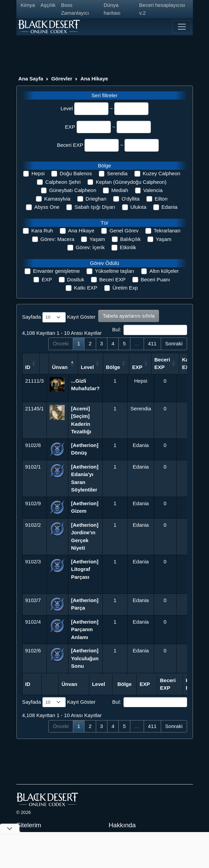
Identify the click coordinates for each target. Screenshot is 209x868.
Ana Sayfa (31, 79)
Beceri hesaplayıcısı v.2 (162, 9)
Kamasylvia (57, 199)
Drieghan (96, 199)
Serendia (117, 173)
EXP (70, 127)
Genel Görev (124, 231)
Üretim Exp (125, 288)
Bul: (149, 330)
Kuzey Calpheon (161, 173)
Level (67, 108)
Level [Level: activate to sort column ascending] (112, 367)
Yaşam (97, 239)
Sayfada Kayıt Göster (59, 317)
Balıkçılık (130, 239)
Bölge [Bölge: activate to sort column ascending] (138, 367)
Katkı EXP (86, 288)
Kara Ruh (42, 231)
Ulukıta (138, 207)
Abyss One (47, 207)
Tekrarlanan (167, 231)
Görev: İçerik (90, 247)
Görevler (62, 79)
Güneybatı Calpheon (73, 190)
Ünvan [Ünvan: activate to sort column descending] (79, 367)
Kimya (28, 5)
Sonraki (174, 343)
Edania (169, 207)
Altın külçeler (164, 271)
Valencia (153, 190)
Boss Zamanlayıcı (75, 9)
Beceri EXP (70, 145)
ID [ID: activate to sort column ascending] (28, 367)
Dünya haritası (112, 9)
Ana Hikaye (94, 79)
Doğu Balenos (76, 173)
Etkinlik (128, 247)
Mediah (120, 190)
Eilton (161, 199)
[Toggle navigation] (182, 27)
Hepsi (38, 173)
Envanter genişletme (56, 271)
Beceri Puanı (155, 279)
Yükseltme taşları (114, 271)
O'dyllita (130, 199)
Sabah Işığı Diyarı (95, 207)
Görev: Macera (57, 239)
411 (152, 343)
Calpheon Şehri (63, 182)
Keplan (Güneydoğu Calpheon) (131, 182)
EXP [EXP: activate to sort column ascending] (162, 367)
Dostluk (76, 279)
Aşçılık (48, 5)
